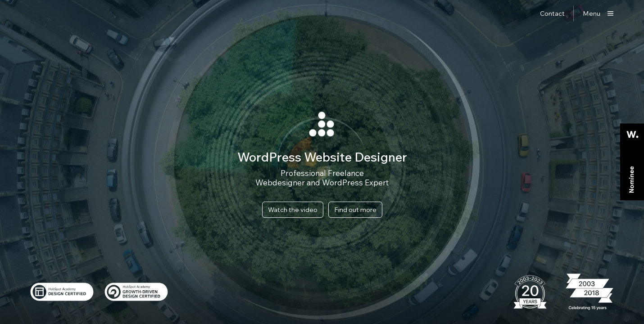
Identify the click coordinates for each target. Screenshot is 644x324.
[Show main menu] (598, 13)
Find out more (355, 209)
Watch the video (293, 209)
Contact (552, 13)
